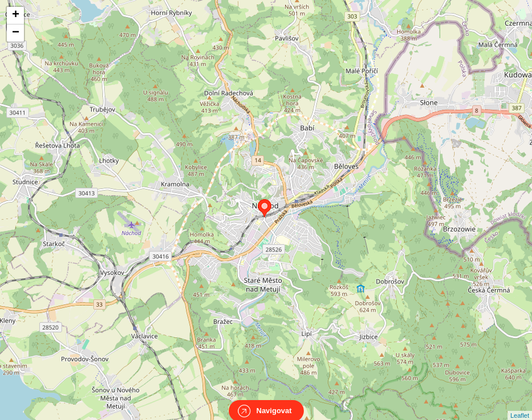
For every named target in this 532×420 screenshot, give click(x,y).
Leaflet (520, 405)
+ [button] (16, 15)
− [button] (16, 33)
